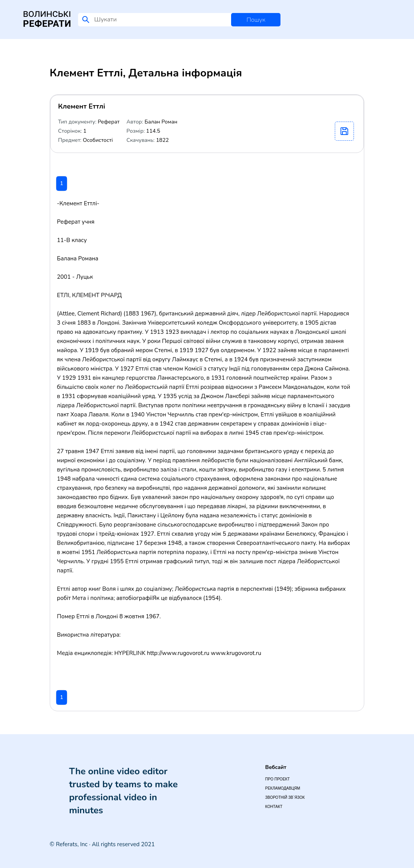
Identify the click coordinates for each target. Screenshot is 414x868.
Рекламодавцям (283, 788)
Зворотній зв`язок (285, 797)
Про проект (277, 779)
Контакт (274, 807)
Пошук (256, 20)
